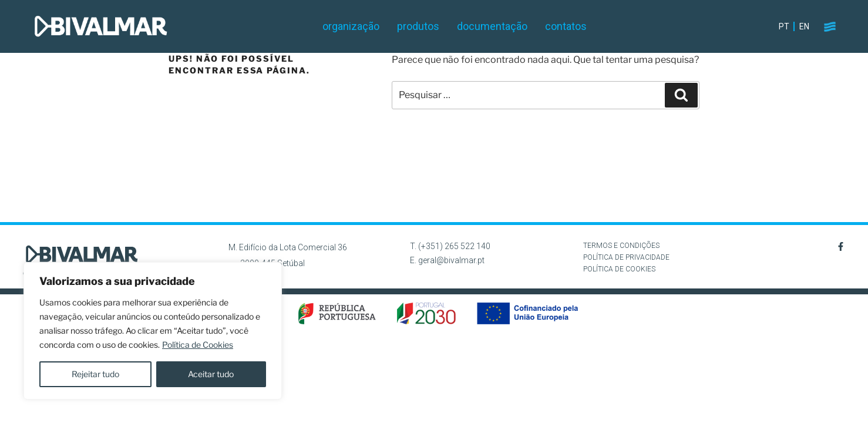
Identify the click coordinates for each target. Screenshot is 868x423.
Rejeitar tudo (95, 374)
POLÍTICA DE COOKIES (619, 269)
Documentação (492, 26)
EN (804, 26)
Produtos (418, 26)
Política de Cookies (198, 345)
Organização (351, 26)
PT (784, 26)
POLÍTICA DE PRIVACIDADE (626, 257)
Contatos (566, 26)
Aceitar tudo (211, 374)
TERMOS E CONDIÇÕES (621, 246)
